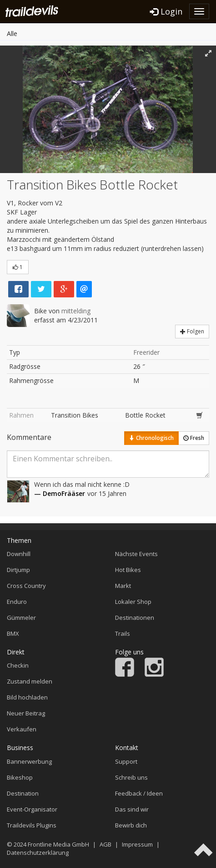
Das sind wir (132, 809)
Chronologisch (151, 438)
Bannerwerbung (29, 761)
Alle (12, 33)
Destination (23, 793)
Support (126, 761)
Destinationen (135, 618)
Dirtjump (18, 570)
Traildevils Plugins (32, 825)
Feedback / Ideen (139, 793)
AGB (105, 844)
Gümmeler (21, 618)
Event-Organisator (32, 809)
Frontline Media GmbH (58, 844)
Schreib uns (131, 777)
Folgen (192, 331)
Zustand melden (30, 681)
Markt (123, 586)
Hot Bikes (128, 570)
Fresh (194, 438)
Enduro (17, 602)
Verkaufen (22, 729)
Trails (123, 633)
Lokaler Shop (133, 602)
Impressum (137, 844)
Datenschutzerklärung (38, 853)
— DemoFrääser (60, 493)
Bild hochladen (27, 697)
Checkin (18, 665)
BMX (13, 633)
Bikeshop (20, 777)
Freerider (146, 352)
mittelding (76, 311)
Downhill (19, 554)
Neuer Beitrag (26, 713)
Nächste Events (136, 554)
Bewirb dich (131, 825)
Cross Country (26, 586)
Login (166, 11)
